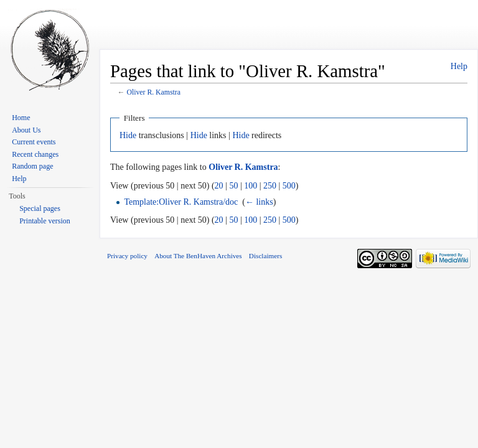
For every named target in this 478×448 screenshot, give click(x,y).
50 (233, 186)
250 (270, 186)
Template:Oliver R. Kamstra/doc (181, 202)
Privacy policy (127, 256)
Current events (34, 142)
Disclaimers (265, 256)
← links (259, 202)
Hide (128, 135)
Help (459, 66)
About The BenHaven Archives (198, 256)
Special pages (40, 208)
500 (289, 186)
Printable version (45, 221)
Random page (32, 166)
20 (219, 186)
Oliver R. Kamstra (153, 92)
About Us (26, 130)
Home (21, 118)
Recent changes (35, 154)
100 (251, 186)
